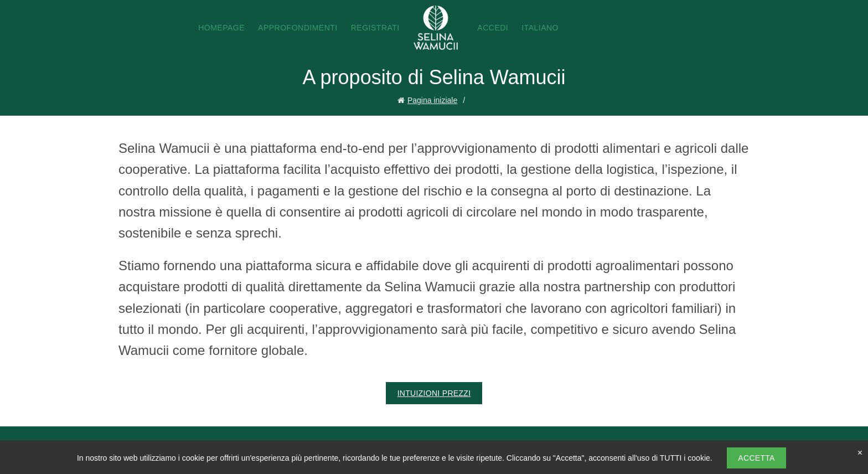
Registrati (375, 28)
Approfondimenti (298, 28)
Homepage (221, 28)
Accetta (756, 458)
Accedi (493, 28)
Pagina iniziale (432, 100)
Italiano (540, 28)
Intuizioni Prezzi (434, 393)
